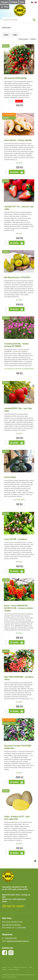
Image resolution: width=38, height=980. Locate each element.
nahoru (4, 967)
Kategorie (5, 2)
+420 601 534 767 (11, 938)
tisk (9, 967)
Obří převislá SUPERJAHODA (15, 78)
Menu (5, 7)
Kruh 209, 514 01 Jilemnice (11, 925)
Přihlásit (14, 2)
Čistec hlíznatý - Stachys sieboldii (18, 140)
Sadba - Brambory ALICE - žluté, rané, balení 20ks (17, 818)
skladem (33, 39)
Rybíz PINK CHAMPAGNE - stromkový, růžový (19, 678)
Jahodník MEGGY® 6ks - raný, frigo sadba (18, 410)
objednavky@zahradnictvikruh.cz (18, 941)
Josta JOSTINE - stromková (15, 539)
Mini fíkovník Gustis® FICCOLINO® (17, 277)
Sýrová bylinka (10, 477)
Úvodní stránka (6, 27)
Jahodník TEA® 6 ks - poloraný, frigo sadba (19, 208)
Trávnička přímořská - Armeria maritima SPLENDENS (16, 345)
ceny (15, 35)
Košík (22, 2)
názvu (6, 35)
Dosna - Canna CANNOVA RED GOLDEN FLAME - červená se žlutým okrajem (18, 608)
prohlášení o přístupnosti (19, 967)
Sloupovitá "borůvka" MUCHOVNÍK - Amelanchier (18, 747)
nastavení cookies (14, 969)
